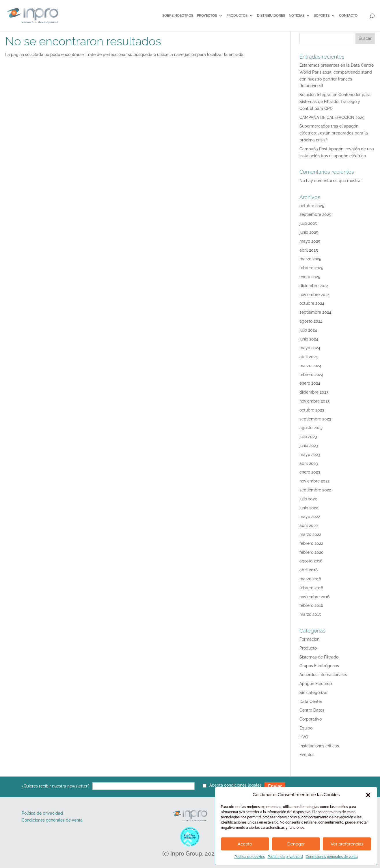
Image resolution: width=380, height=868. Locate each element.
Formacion (309, 639)
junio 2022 (309, 508)
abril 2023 (309, 463)
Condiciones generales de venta (332, 857)
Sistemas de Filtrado (319, 657)
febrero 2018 (311, 588)
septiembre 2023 (315, 419)
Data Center (311, 701)
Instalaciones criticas (319, 746)
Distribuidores (271, 16)
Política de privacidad (285, 857)
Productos (237, 16)
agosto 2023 (311, 428)
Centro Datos (312, 710)
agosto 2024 (311, 321)
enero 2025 (310, 277)
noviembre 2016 (314, 597)
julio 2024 (308, 330)
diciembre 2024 (314, 286)
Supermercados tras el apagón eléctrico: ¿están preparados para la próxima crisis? (334, 133)
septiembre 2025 (315, 214)
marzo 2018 (310, 579)
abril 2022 (309, 525)
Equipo (306, 728)
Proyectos (207, 16)
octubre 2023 (312, 410)
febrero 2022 (311, 543)
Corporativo (311, 719)
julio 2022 (308, 499)
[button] (368, 795)
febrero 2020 (312, 552)
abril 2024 (309, 357)
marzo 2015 (310, 614)
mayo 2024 (310, 348)
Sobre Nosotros (178, 16)
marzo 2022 (310, 534)
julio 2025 (308, 223)
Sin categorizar (314, 693)
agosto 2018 (311, 561)
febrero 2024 (311, 375)
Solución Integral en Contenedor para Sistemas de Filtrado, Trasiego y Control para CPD (335, 102)
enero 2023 (310, 472)
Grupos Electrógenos (319, 666)
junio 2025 (309, 232)
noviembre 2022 (314, 481)
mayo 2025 (310, 241)
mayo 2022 (310, 517)
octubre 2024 (312, 303)
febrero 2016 (311, 605)
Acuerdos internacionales (323, 675)
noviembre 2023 (315, 401)
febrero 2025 (311, 268)
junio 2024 (309, 339)
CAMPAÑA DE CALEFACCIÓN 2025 (332, 117)
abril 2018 (309, 570)
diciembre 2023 (314, 392)
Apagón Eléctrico (316, 684)
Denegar (296, 844)
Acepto (245, 844)
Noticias (297, 16)
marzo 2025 (310, 259)
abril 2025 (309, 250)
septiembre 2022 (315, 490)
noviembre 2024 (315, 295)
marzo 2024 (310, 366)
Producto (308, 648)
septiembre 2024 (315, 312)
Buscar (365, 38)
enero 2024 (310, 383)
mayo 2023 (310, 454)
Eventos (307, 755)
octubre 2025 (312, 206)
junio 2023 (309, 446)
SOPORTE (322, 16)
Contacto (348, 16)
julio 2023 (308, 437)
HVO (304, 737)
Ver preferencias (347, 844)
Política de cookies (250, 857)
